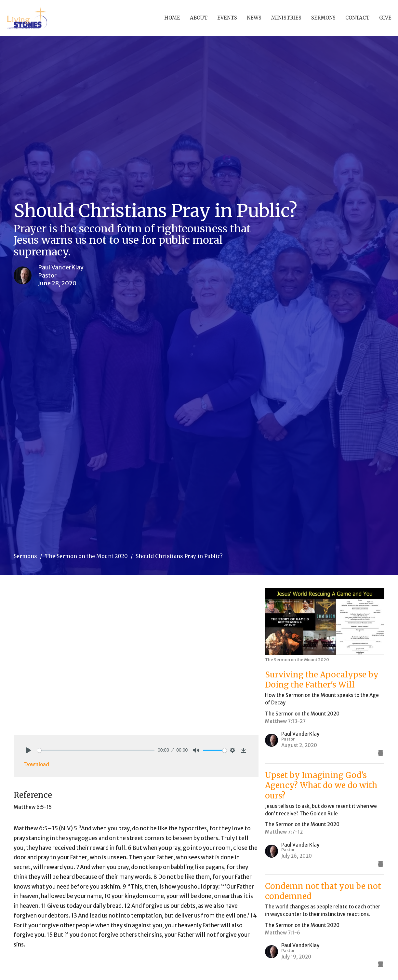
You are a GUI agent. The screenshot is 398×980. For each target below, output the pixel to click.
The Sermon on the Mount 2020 (86, 556)
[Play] (29, 750)
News (254, 18)
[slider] (96, 750)
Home (172, 18)
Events (227, 18)
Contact (357, 18)
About (199, 18)
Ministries (286, 18)
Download (37, 764)
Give (385, 18)
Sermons (323, 18)
